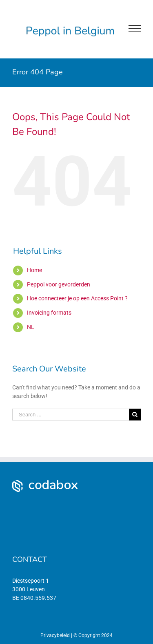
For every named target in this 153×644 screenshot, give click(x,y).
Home (34, 270)
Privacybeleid (55, 635)
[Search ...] (71, 415)
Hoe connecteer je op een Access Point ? (77, 298)
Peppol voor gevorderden (59, 284)
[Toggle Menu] (135, 29)
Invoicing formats (49, 313)
